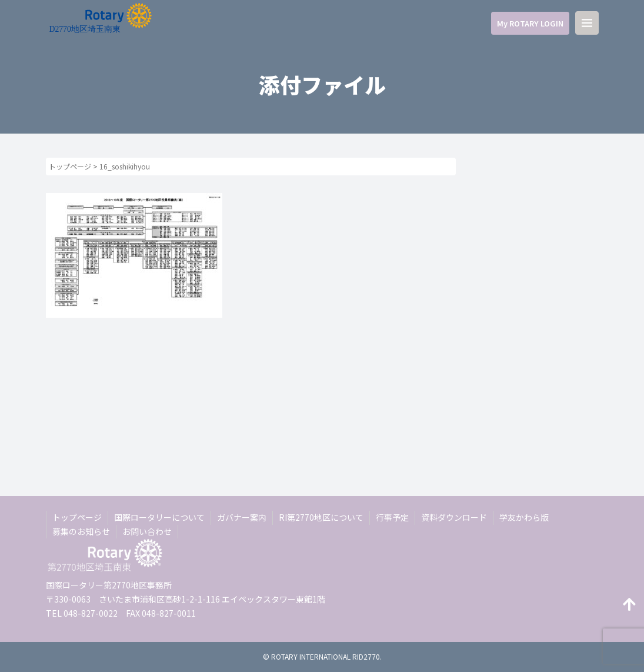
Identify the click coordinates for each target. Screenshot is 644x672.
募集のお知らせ (81, 531)
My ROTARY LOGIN (530, 23)
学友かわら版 (524, 517)
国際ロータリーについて (159, 517)
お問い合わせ (147, 531)
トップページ (70, 166)
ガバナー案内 (242, 517)
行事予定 (392, 517)
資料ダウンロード (454, 517)
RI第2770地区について (321, 517)
